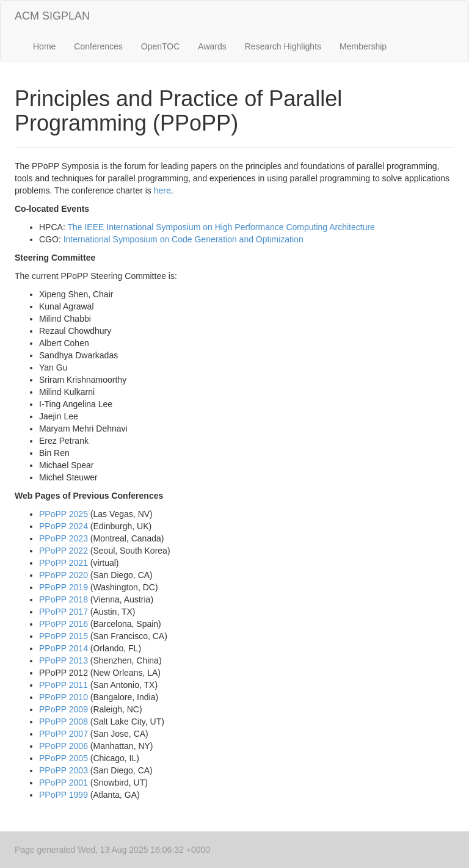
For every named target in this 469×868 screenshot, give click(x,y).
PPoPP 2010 (64, 697)
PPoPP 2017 (64, 612)
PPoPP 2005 (64, 758)
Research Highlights (283, 46)
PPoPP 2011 (64, 685)
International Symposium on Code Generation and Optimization (184, 239)
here (162, 190)
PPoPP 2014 (64, 648)
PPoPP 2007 (64, 734)
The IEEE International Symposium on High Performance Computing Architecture (221, 227)
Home (44, 46)
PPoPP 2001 (64, 783)
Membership (363, 46)
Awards (212, 46)
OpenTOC (161, 46)
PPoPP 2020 (64, 575)
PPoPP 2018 (64, 599)
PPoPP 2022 (64, 551)
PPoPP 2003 (64, 770)
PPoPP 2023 (64, 538)
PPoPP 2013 (64, 660)
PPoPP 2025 (64, 514)
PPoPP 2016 (64, 624)
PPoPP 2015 (64, 636)
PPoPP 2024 (64, 526)
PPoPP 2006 (64, 746)
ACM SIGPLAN (52, 16)
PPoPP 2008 (64, 722)
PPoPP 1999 (64, 795)
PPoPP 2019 (64, 587)
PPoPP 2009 (64, 709)
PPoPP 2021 (64, 563)
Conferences (98, 46)
